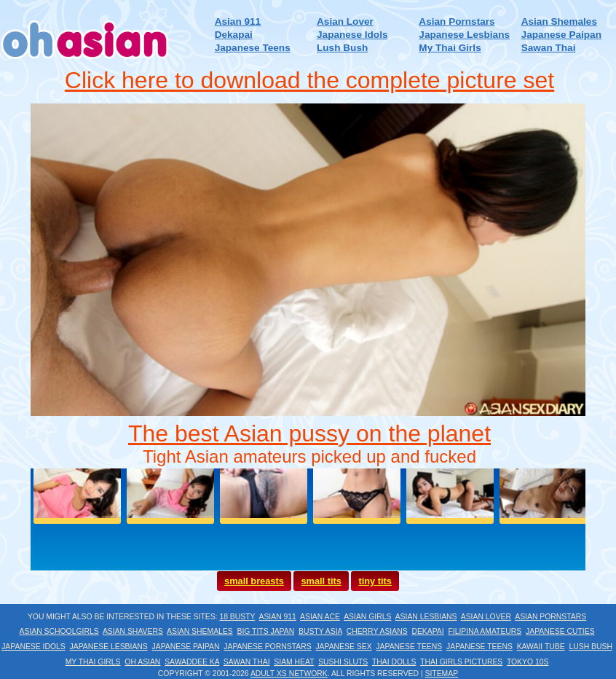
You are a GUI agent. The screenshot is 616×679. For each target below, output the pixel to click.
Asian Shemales (559, 21)
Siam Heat (294, 662)
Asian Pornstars (457, 21)
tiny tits (375, 581)
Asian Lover (345, 21)
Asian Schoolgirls (59, 631)
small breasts (254, 581)
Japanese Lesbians (464, 35)
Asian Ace (320, 617)
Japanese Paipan (561, 35)
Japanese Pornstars (267, 647)
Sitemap (442, 674)
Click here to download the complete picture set (309, 80)
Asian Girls (367, 617)
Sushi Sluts (343, 662)
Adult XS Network (289, 674)
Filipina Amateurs (485, 631)
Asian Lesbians (426, 617)
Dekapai (234, 35)
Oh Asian (142, 662)
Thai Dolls (394, 662)
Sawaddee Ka (192, 662)
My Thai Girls (450, 48)
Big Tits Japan (266, 631)
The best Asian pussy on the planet (309, 433)
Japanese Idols (352, 35)
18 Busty (237, 617)
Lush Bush (342, 48)
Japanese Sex (343, 647)
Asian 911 (238, 21)
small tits (321, 581)
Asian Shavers (133, 631)
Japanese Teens (253, 48)
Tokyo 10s (528, 662)
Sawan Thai (549, 48)
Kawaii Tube (541, 647)
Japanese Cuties (560, 631)
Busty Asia (320, 631)
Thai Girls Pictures (461, 662)
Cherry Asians (377, 631)
